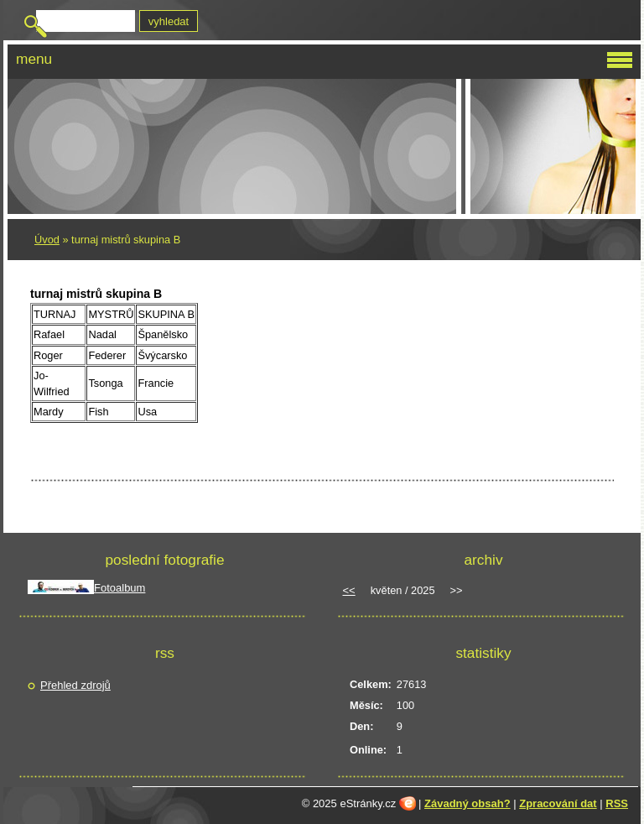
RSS (617, 803)
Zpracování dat (558, 803)
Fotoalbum (119, 588)
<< (349, 590)
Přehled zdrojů (75, 685)
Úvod (47, 240)
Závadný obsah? (467, 803)
